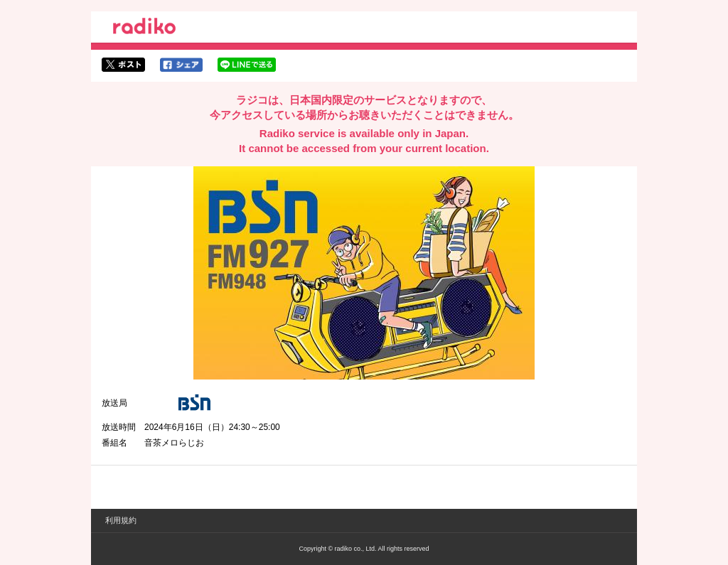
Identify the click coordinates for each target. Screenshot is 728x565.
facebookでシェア (181, 65)
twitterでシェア (123, 65)
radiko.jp (144, 28)
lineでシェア (247, 65)
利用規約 (121, 520)
